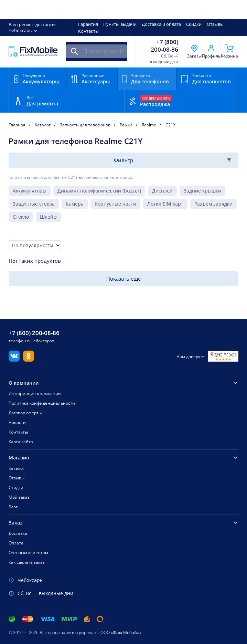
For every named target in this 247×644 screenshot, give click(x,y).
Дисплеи (162, 191)
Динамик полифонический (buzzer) (99, 191)
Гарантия (88, 24)
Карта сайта (21, 442)
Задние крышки (202, 191)
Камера (75, 204)
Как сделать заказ (27, 562)
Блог (13, 507)
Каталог (17, 468)
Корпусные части (115, 204)
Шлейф (48, 217)
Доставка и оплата (161, 24)
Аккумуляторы (30, 191)
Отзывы (215, 24)
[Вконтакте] (14, 360)
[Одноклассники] (29, 360)
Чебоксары (21, 30)
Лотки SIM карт (165, 204)
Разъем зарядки (213, 204)
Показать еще (124, 279)
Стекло (21, 217)
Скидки (194, 24)
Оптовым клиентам (28, 553)
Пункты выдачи (120, 24)
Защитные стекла (34, 204)
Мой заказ (19, 497)
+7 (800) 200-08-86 (164, 46)
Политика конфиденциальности (42, 403)
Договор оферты (25, 413)
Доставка (18, 533)
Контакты (88, 31)
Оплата (16, 543)
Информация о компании (35, 393)
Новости (17, 422)
